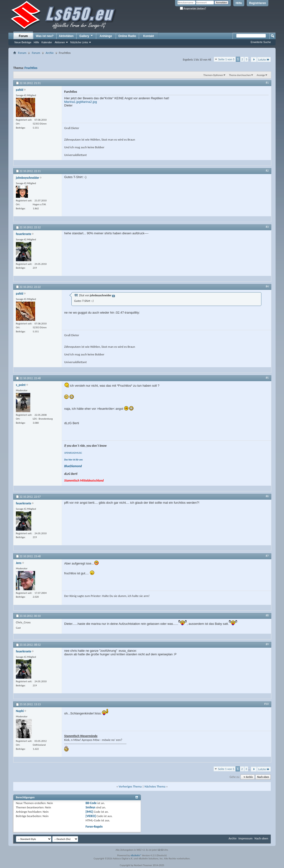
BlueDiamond (73, 466)
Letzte (264, 59)
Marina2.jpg (89, 102)
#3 (267, 227)
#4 (267, 286)
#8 (267, 615)
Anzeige (261, 75)
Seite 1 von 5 (227, 59)
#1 (267, 83)
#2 (267, 171)
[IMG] (89, 812)
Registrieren (258, 3)
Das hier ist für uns (73, 460)
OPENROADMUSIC (73, 453)
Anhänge (106, 36)
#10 (266, 704)
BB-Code (91, 803)
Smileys (91, 807)
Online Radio (127, 36)
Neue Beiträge (23, 42)
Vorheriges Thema (130, 786)
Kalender (47, 42)
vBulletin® (136, 855)
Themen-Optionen (213, 75)
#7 (267, 556)
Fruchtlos (31, 68)
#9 (267, 644)
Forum (23, 36)
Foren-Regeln (94, 827)
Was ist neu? (45, 36)
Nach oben (263, 777)
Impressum (245, 838)
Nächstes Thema (155, 786)
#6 (267, 496)
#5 (267, 378)
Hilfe (239, 3)
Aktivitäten (66, 36)
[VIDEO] (91, 816)
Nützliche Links (79, 42)
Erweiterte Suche (261, 42)
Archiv (50, 53)
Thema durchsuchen (240, 75)
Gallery (86, 36)
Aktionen (60, 42)
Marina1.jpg (72, 102)
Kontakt (149, 36)
